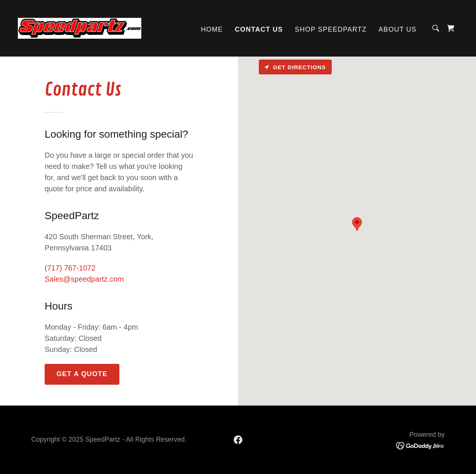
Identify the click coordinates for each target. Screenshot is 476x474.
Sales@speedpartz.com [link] (84, 279)
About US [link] (398, 29)
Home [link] (212, 29)
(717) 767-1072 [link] (70, 268)
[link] (80, 28)
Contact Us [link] (259, 29)
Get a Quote (82, 374)
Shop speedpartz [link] (331, 29)
